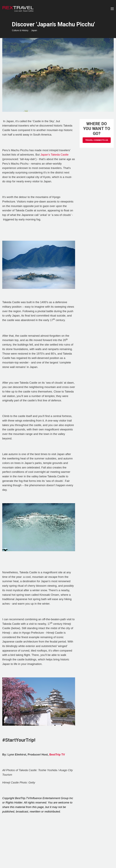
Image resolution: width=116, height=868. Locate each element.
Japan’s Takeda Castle (55, 155)
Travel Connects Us (97, 140)
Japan (34, 30)
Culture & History (20, 30)
